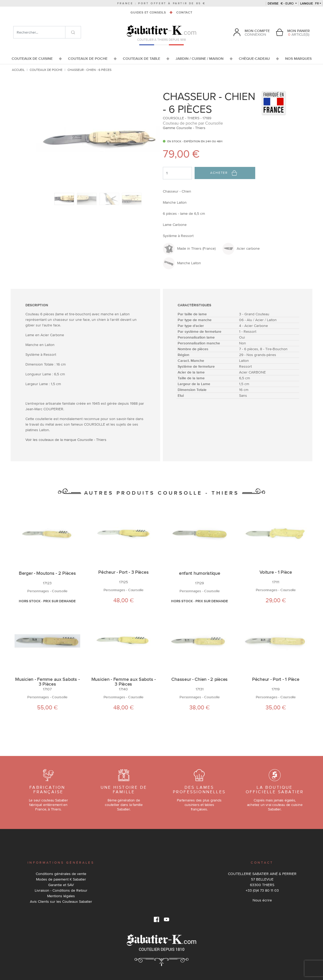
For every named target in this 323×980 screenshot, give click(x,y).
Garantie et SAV (61, 885)
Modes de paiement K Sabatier (61, 879)
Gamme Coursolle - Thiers (184, 128)
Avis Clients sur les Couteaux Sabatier (61, 901)
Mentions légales (61, 896)
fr (309, 3)
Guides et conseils (148, 12)
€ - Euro (281, 3)
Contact (184, 12)
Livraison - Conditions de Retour (61, 890)
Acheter (224, 173)
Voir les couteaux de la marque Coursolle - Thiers (66, 440)
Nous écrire (262, 900)
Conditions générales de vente (61, 874)
